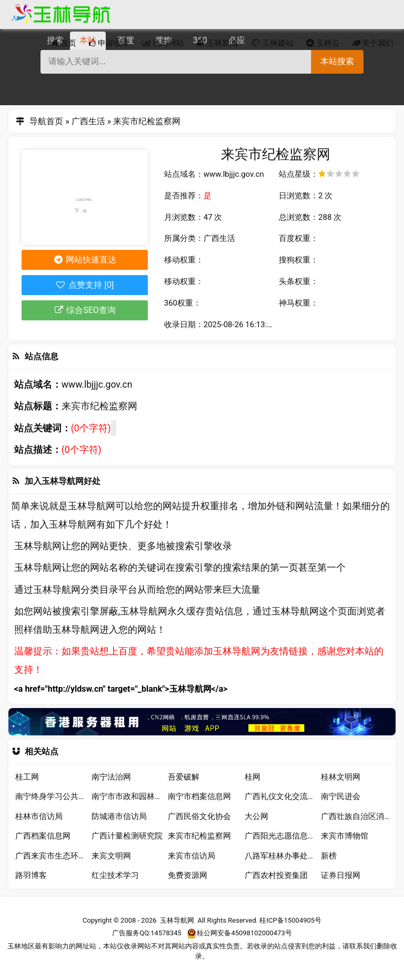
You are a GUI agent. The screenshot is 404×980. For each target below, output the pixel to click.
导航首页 (46, 121)
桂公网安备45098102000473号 (239, 933)
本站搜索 (337, 61)
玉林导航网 (177, 920)
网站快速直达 (84, 260)
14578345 (166, 933)
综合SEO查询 (85, 310)
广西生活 (88, 121)
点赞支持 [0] (84, 285)
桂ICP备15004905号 (290, 920)
